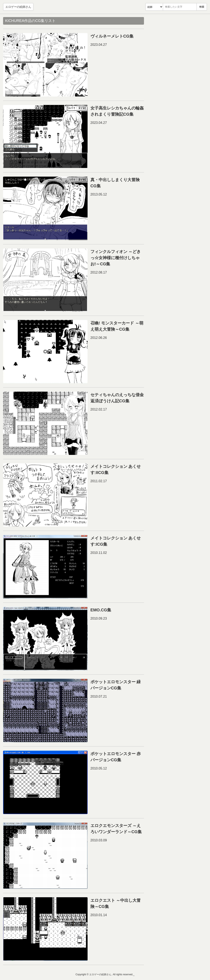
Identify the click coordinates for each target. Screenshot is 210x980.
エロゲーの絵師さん (18, 7)
